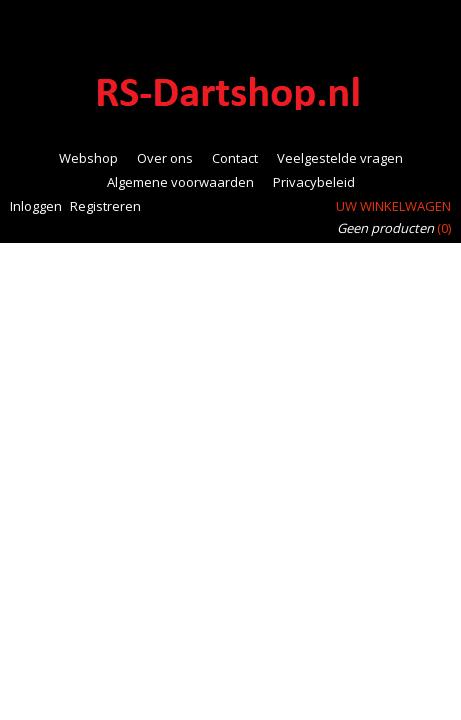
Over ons (165, 158)
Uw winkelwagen (393, 206)
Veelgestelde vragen (340, 158)
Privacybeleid (314, 182)
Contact (235, 158)
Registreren (105, 206)
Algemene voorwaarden (180, 182)
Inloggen (36, 206)
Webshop (88, 158)
